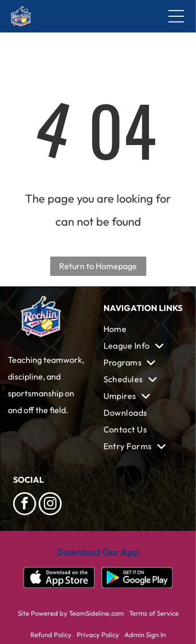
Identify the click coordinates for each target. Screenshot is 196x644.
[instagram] (50, 505)
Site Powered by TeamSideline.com (71, 613)
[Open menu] (176, 16)
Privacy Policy (98, 635)
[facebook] (25, 505)
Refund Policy (51, 635)
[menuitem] (143, 329)
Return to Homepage (98, 266)
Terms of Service (154, 613)
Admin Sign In (145, 635)
